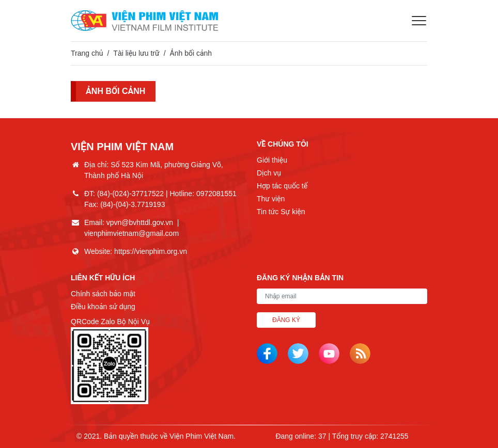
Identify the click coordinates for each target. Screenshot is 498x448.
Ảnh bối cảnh (118, 92)
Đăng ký (286, 320)
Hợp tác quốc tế (282, 186)
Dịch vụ (269, 173)
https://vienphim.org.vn (151, 251)
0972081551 (216, 194)
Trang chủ (87, 53)
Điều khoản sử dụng (103, 307)
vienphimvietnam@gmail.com (131, 233)
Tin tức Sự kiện (281, 212)
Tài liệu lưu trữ (136, 53)
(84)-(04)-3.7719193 (133, 204)
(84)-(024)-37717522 (130, 194)
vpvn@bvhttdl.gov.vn (140, 222)
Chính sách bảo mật (103, 294)
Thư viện (271, 199)
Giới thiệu (272, 160)
